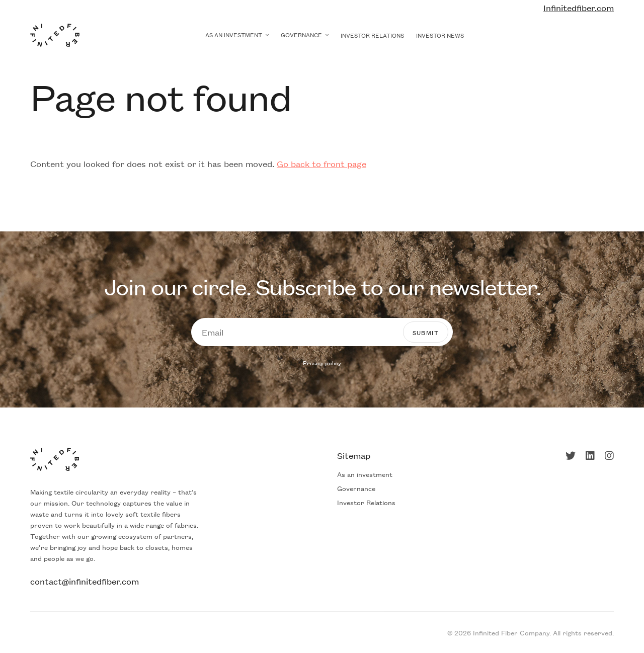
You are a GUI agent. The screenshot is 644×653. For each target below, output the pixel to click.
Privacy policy (322, 363)
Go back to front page (321, 164)
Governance (301, 34)
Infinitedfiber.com (579, 8)
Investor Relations (372, 35)
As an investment (234, 34)
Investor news (440, 35)
